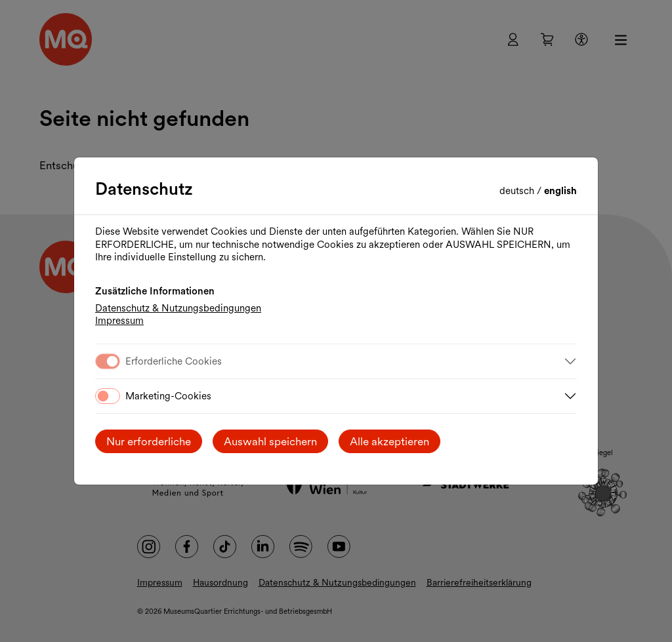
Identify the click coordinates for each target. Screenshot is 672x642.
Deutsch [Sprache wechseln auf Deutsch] (518, 191)
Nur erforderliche (149, 441)
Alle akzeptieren (389, 441)
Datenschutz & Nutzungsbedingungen (178, 308)
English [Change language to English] (560, 191)
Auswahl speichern (270, 441)
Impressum (119, 321)
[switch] (108, 396)
